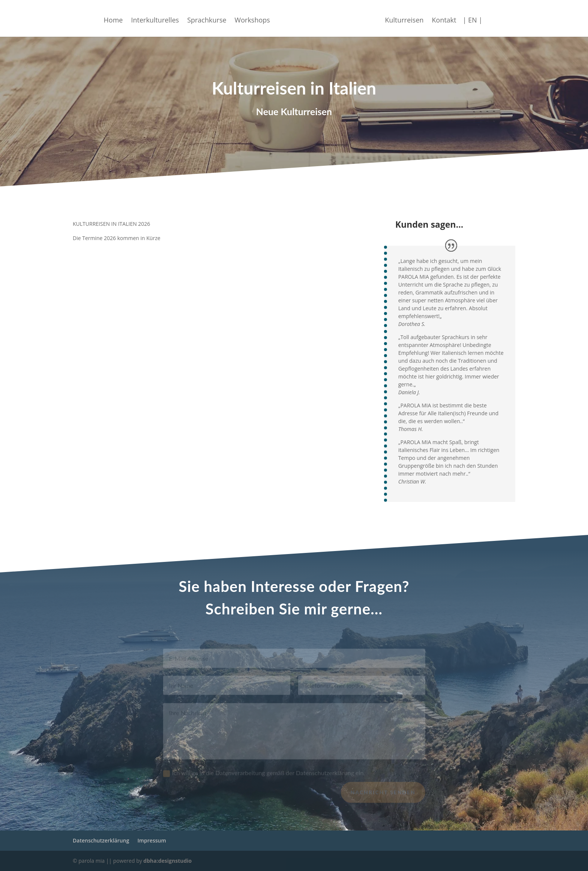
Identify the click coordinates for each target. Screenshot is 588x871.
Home (119, 19)
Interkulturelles (160, 19)
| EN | (467, 19)
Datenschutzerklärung (101, 840)
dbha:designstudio (167, 861)
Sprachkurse (212, 19)
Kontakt (439, 19)
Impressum (151, 840)
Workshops (258, 19)
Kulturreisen (398, 19)
